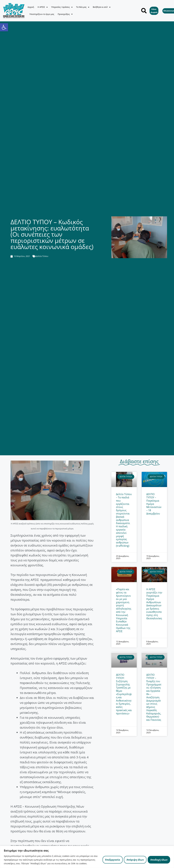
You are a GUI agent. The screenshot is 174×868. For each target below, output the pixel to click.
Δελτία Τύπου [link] (42, 256)
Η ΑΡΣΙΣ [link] (43, 7)
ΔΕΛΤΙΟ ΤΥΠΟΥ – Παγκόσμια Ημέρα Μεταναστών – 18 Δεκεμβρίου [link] (154, 504)
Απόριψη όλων (135, 860)
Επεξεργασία (113, 860)
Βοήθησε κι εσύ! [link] (102, 7)
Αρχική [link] (31, 7)
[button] (144, 11)
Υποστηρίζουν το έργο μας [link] (42, 14)
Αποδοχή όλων (159, 860)
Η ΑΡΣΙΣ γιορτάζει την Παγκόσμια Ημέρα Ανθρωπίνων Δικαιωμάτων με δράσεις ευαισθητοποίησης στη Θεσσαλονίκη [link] (154, 604)
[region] (87, 857)
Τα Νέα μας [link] (83, 7)
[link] (4, 27)
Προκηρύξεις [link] (65, 14)
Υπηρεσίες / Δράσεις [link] (62, 7)
